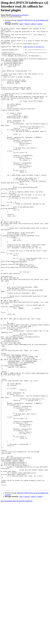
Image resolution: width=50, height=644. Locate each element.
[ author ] (40, 24)
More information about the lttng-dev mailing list (17, 593)
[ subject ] (33, 24)
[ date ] (21, 24)
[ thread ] (27, 24)
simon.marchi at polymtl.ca (20, 15)
